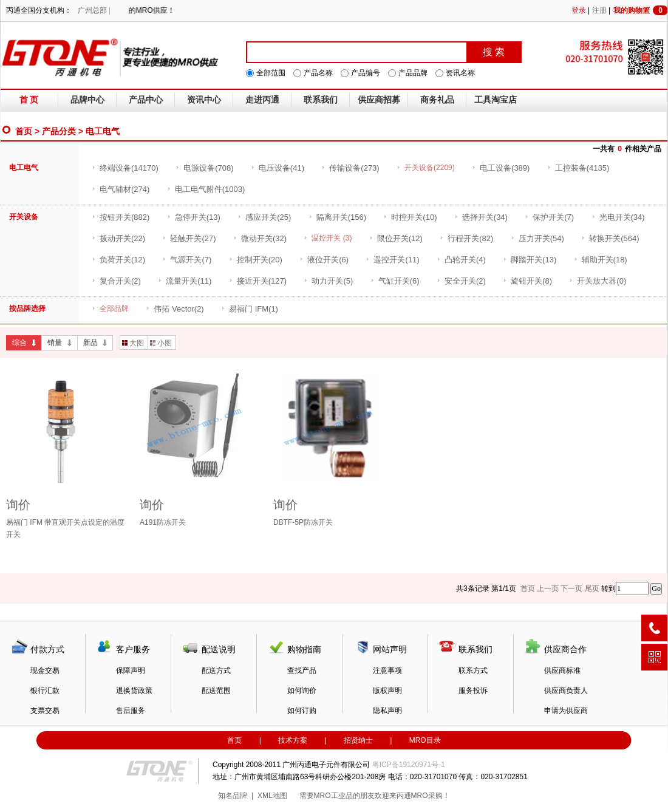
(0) (598, 281)
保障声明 (131, 670)
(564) (610, 238)
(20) (256, 260)
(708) (204, 168)
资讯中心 (204, 100)
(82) (466, 238)
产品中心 (146, 100)
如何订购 (302, 711)
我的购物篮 (641, 10)
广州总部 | (94, 10)
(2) (116, 281)
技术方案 (293, 740)
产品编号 (366, 73)
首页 (24, 131)
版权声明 (387, 691)
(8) (527, 281)
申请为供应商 (566, 711)
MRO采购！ (431, 796)
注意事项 (387, 670)
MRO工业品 (333, 796)
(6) (324, 260)
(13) (194, 217)
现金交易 (45, 670)
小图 (161, 343)
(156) (337, 217)
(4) (461, 260)
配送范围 (216, 691)
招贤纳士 (358, 740)
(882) (121, 217)
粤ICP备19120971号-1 (409, 765)
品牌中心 (87, 100)
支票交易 (45, 711)
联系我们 (321, 100)
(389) (501, 168)
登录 (579, 10)
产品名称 (318, 73)
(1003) (206, 189)
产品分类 (59, 131)
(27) (189, 238)
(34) (481, 217)
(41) (278, 168)
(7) (549, 217)
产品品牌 (413, 73)
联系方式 (473, 670)
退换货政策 (134, 691)
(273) (350, 168)
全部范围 (271, 73)
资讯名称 (460, 73)
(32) (260, 238)
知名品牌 (233, 796)
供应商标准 (562, 670)
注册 (599, 10)
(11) (392, 260)
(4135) (578, 168)
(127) (258, 281)
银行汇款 (45, 691)
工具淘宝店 (496, 100)
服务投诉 (473, 691)
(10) (410, 217)
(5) (328, 281)
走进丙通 (262, 100)
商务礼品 (437, 100)
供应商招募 (379, 100)
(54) (537, 238)
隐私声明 (387, 711)
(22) (118, 238)
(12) (396, 238)
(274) (121, 189)
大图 (133, 343)
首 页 (29, 100)
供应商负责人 (566, 691)
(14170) (125, 168)
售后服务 (131, 711)
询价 (18, 505)
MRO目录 (425, 740)
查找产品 (302, 670)
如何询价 (302, 691)
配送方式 (216, 670)
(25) (264, 217)
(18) (601, 260)
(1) (250, 309)
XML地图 (272, 796)
